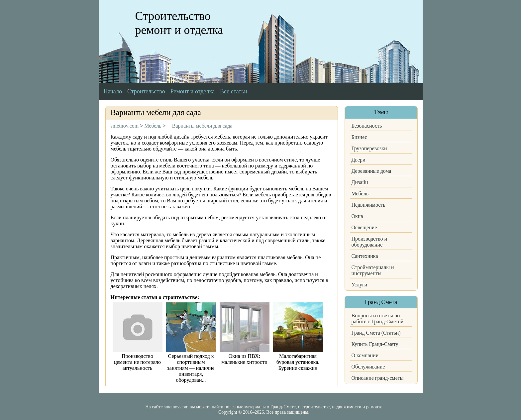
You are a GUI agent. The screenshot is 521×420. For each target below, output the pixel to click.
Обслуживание (368, 367)
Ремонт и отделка (193, 91)
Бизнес (359, 137)
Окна (357, 216)
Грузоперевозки (369, 148)
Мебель (360, 194)
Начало (113, 91)
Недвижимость (368, 205)
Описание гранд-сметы (378, 378)
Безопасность (367, 126)
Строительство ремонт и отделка (179, 23)
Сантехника (365, 256)
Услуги (360, 285)
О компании (365, 355)
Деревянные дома (371, 171)
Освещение (364, 227)
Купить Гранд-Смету (375, 344)
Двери (359, 160)
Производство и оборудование (369, 242)
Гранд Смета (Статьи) (376, 333)
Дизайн (360, 182)
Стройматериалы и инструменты (373, 270)
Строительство (146, 91)
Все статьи (234, 91)
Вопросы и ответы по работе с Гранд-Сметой (378, 318)
